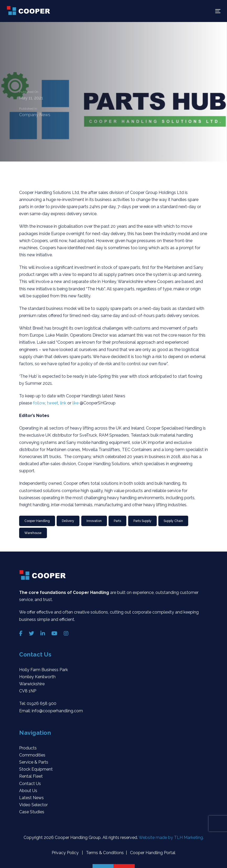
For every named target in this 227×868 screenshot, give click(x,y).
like (76, 403)
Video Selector (33, 805)
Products (28, 748)
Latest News (31, 798)
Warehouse (33, 533)
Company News (35, 115)
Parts (117, 521)
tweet (53, 403)
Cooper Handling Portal (152, 853)
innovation (94, 521)
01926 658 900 (42, 703)
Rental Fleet (31, 776)
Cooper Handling (37, 521)
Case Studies (32, 812)
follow (39, 403)
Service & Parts (34, 762)
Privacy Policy (66, 853)
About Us (28, 791)
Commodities (32, 755)
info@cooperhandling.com (57, 711)
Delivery (68, 521)
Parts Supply (142, 521)
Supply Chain (173, 521)
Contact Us (30, 784)
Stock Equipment (36, 769)
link (64, 403)
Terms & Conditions (104, 853)
